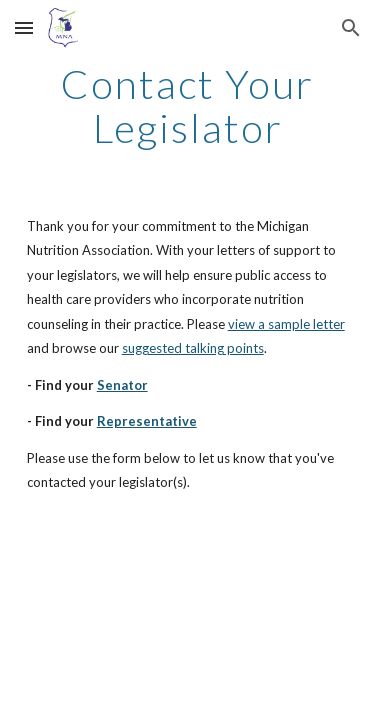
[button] (24, 27)
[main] (188, 106)
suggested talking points (193, 348)
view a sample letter (286, 324)
